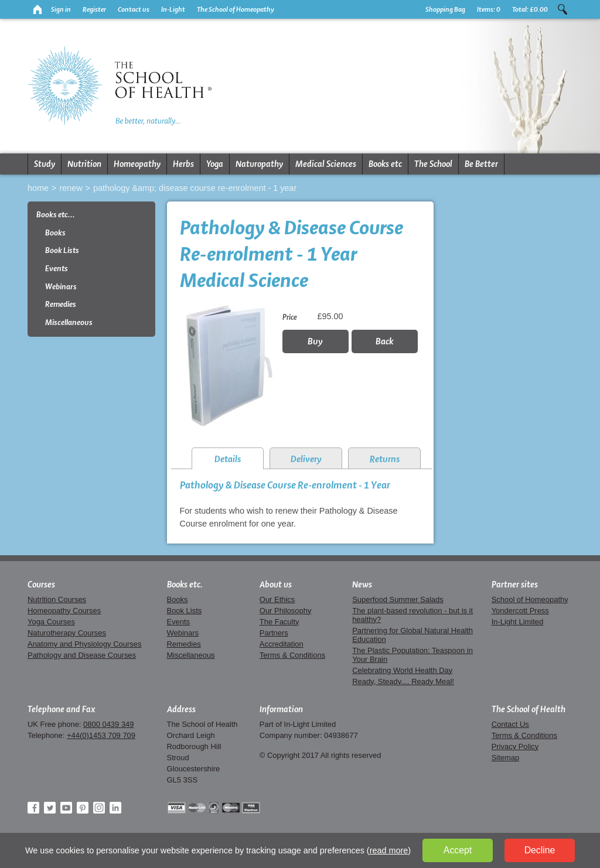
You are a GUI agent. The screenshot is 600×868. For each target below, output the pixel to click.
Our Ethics (277, 599)
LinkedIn (115, 808)
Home (38, 188)
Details (228, 459)
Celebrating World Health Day (402, 670)
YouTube (66, 808)
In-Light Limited (518, 622)
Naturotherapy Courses (67, 633)
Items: (489, 9)
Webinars (61, 287)
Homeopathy (137, 164)
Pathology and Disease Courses (82, 655)
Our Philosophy (286, 611)
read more (389, 850)
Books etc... (56, 215)
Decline (540, 850)
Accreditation (282, 644)
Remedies (61, 304)
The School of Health (529, 709)
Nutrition (84, 164)
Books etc (385, 164)
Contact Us (510, 724)
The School (433, 164)
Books (55, 233)
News (362, 585)
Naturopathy (259, 164)
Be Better (481, 164)
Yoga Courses (51, 622)
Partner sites (515, 585)
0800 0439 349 (108, 724)
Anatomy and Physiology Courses (84, 644)
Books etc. (185, 585)
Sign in (61, 9)
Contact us (134, 9)
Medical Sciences (326, 164)
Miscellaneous (69, 322)
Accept (458, 850)
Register (94, 9)
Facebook (33, 808)
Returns (385, 459)
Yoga (215, 164)
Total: (530, 9)
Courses (41, 585)
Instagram (99, 808)
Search (562, 9)
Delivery (306, 459)
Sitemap (506, 758)
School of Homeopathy (530, 599)
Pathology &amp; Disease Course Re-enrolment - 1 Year (195, 188)
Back (385, 341)
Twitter (50, 808)
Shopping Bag (445, 9)
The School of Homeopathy (236, 9)
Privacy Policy (515, 746)
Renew (71, 188)
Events (57, 269)
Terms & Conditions (292, 655)
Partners (274, 633)
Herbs (183, 164)
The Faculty (279, 622)
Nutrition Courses (57, 599)
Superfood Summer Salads (398, 599)
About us (276, 585)
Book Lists (62, 250)
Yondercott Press (520, 611)
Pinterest (83, 808)
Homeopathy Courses (64, 611)
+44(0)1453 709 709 (101, 735)
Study (45, 164)
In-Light (173, 9)
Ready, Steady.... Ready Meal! (403, 681)
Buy (315, 341)
